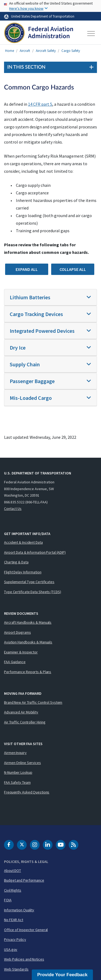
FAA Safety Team (17, 782)
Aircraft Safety (46, 51)
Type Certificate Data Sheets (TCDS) (33, 592)
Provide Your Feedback (62, 975)
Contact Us (13, 509)
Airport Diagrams (17, 632)
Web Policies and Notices (24, 959)
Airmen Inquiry (15, 753)
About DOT (13, 871)
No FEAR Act (14, 920)
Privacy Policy (15, 939)
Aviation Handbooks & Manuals (28, 642)
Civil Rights (13, 890)
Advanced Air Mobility (21, 712)
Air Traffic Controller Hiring (25, 722)
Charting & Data (16, 562)
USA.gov (11, 949)
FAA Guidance (15, 662)
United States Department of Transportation (43, 16)
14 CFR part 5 (40, 104)
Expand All (27, 269)
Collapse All (73, 269)
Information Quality (19, 910)
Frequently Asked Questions (27, 792)
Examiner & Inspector (21, 652)
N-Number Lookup (18, 772)
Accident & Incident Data (23, 542)
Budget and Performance (24, 880)
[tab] (50, 297)
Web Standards (16, 969)
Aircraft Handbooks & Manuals (28, 622)
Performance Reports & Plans (28, 672)
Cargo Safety (71, 51)
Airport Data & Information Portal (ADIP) (35, 552)
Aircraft (25, 51)
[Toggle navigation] (91, 34)
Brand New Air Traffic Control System (33, 702)
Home (10, 51)
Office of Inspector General (26, 930)
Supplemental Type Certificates (29, 582)
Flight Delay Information (23, 572)
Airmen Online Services (22, 763)
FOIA (8, 900)
